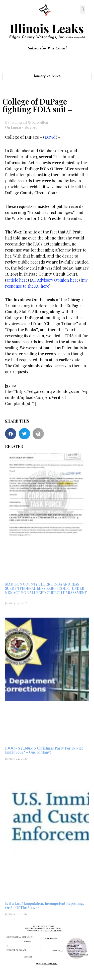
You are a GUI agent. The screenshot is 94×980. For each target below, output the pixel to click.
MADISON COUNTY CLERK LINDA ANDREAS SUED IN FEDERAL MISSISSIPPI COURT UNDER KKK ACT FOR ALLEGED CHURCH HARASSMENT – (46, 590)
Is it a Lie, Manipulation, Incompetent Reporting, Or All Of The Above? (44, 906)
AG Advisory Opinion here (55, 280)
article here (17, 280)
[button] (83, 9)
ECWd (50, 137)
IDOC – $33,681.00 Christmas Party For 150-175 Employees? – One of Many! (44, 750)
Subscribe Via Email (47, 48)
